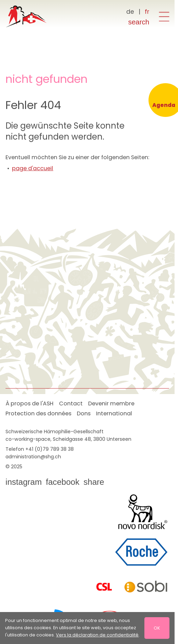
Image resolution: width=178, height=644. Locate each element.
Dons (84, 413)
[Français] (147, 12)
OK (157, 628)
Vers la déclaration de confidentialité (97, 635)
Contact (71, 403)
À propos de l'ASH (29, 403)
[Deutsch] (130, 12)
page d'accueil (33, 168)
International (114, 413)
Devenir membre (111, 403)
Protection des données (38, 413)
